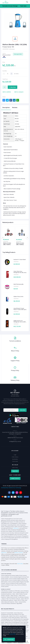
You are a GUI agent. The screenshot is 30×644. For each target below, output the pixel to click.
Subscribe (22, 410)
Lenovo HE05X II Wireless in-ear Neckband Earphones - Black (15, 593)
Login (15, 455)
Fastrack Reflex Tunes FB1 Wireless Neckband (14, 603)
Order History (15, 457)
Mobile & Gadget (6, 589)
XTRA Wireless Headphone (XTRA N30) (10, 591)
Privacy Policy (12, 634)
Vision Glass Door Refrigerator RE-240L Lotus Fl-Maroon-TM (20, 272)
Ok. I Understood (9, 639)
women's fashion (19, 553)
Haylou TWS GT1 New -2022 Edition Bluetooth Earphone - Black (14, 601)
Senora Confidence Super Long (9, 585)
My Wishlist (15, 459)
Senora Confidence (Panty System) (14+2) (16, 583)
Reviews (15, 107)
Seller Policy (15, 468)
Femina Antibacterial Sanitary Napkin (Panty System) (14, 575)
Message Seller (18, 54)
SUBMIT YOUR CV (15, 478)
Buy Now (13, 87)
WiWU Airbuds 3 (14, 596)
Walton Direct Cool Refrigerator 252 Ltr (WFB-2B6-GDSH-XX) (20, 321)
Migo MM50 (19, 603)
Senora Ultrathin (5, 577)
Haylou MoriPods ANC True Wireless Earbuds (18, 597)
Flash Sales (23, 6)
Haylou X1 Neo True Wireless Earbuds (11, 599)
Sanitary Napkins (6, 574)
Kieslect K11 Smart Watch (20, 260)
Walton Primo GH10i (18, 297)
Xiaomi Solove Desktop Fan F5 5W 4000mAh (17, 624)
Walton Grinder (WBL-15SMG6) (20, 244)
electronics (4, 553)
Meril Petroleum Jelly (19, 284)
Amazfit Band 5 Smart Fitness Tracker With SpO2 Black (20, 309)
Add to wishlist (7, 92)
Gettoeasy (16, 528)
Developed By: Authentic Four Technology (11, 488)
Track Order (15, 461)
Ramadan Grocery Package (10, 6)
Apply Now (15, 471)
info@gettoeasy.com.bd (15, 441)
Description (6, 107)
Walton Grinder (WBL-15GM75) (7, 244)
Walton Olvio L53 (5, 625)
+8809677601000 (11, 438)
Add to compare (19, 92)
